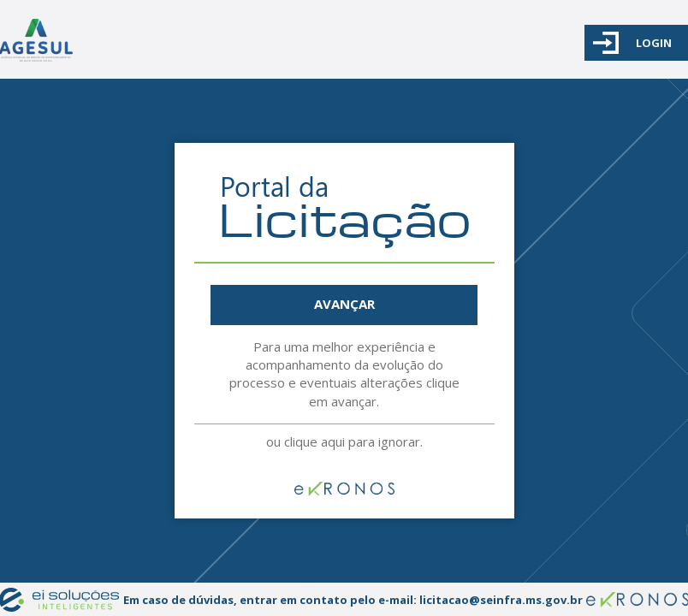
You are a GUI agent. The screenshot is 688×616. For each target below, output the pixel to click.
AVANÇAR (344, 304)
